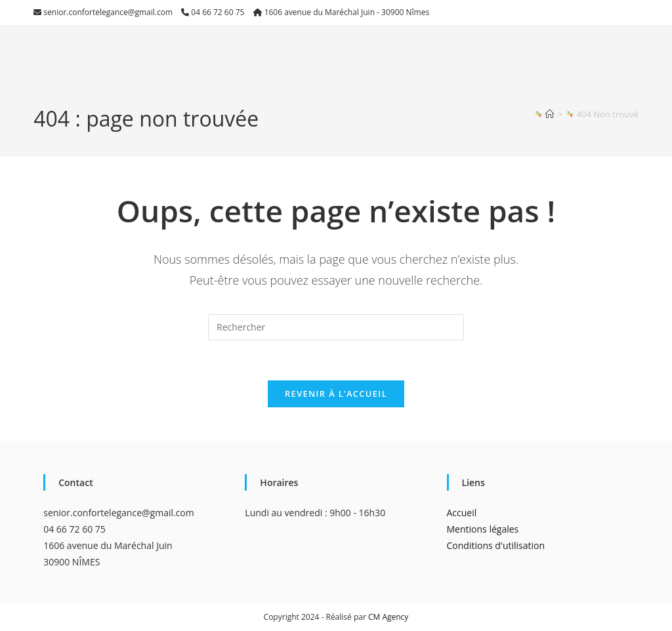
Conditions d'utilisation (496, 545)
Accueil (462, 513)
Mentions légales (483, 529)
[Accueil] (550, 114)
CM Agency (388, 617)
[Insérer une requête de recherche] (336, 327)
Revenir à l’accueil (336, 394)
